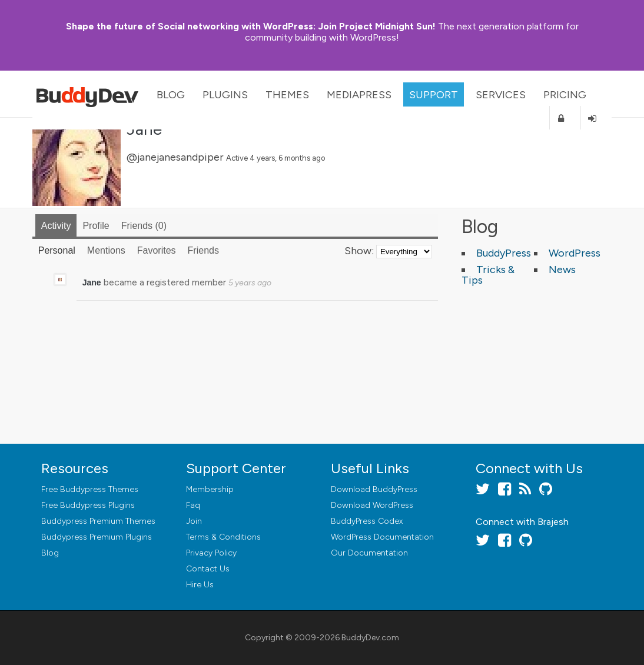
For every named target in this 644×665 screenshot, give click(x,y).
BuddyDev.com (370, 638)
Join (194, 521)
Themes (287, 95)
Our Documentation (369, 553)
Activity (56, 226)
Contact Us (208, 569)
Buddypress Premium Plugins (97, 537)
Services (501, 95)
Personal (57, 250)
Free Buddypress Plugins (88, 505)
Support (434, 95)
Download (374, 489)
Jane (92, 282)
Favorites (157, 250)
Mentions (106, 250)
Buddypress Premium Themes (98, 521)
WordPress (575, 253)
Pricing (565, 95)
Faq (193, 505)
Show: (359, 251)
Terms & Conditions (223, 537)
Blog (171, 95)
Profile (96, 226)
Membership (210, 489)
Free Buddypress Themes (90, 489)
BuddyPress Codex (367, 521)
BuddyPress (504, 253)
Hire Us (200, 585)
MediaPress (359, 95)
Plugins (225, 95)
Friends (144, 226)
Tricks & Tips (488, 275)
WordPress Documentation (382, 537)
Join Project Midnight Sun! (251, 26)
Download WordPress (372, 505)
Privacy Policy (211, 553)
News (562, 270)
